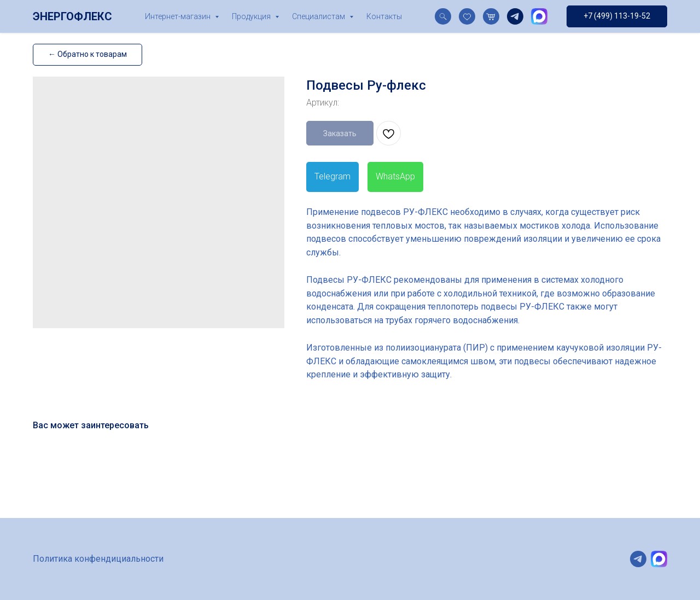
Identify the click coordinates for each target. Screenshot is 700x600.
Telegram (332, 176)
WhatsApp (395, 176)
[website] (443, 16)
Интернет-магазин (179, 16)
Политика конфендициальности (98, 559)
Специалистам (319, 16)
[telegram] (515, 16)
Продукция (252, 16)
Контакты (384, 16)
